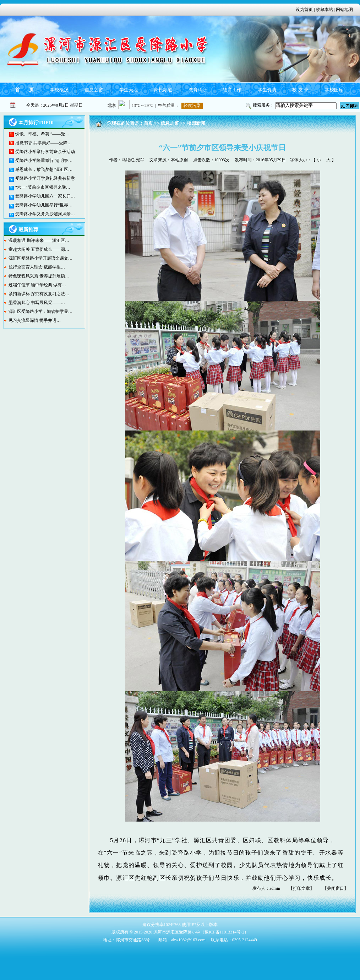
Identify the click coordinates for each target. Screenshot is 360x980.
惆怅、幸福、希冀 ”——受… (42, 134)
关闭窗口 (336, 888)
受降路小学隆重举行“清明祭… (44, 161)
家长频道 (163, 90)
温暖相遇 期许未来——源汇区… (39, 240)
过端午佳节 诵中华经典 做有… (37, 285)
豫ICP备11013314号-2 (224, 932)
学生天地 (129, 90)
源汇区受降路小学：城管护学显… (40, 312)
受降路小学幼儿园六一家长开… (45, 196)
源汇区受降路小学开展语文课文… (40, 258)
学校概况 (59, 90)
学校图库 (334, 90)
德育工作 (232, 90)
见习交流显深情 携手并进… (35, 320)
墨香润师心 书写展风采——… (37, 303)
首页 (148, 123)
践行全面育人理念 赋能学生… (37, 267)
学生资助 (267, 90)
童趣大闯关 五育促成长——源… (39, 249)
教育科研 (198, 90)
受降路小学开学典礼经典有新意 (45, 178)
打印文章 (301, 888)
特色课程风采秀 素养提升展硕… (39, 276)
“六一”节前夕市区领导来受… (43, 187)
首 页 (24, 90)
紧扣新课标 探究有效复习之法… (39, 294)
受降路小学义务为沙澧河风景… (45, 214)
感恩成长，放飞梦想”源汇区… (44, 169)
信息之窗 (94, 90)
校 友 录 (300, 90)
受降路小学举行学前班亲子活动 (45, 152)
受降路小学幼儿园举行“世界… (44, 205)
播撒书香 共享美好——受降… (43, 143)
